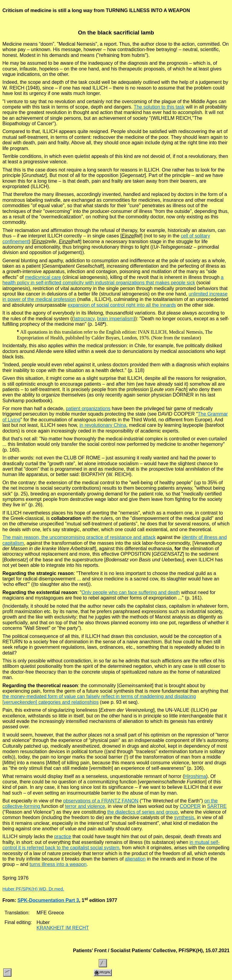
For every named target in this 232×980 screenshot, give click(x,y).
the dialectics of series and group (143, 812)
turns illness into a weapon (58, 864)
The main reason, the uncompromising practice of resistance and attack (79, 537)
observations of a (84, 801)
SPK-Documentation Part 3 (48, 900)
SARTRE (217, 806)
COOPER (190, 806)
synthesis (184, 817)
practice (63, 836)
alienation (135, 859)
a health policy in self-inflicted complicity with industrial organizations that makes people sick (113, 280)
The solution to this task (159, 107)
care (43, 277)
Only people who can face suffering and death (131, 592)
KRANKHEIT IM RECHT (63, 928)
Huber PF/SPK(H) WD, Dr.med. (33, 889)
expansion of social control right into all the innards (122, 305)
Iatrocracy (84, 319)
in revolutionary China (103, 425)
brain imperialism (116, 319)
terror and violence (85, 806)
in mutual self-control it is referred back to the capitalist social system (111, 845)
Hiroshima (195, 776)
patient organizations (88, 408)
